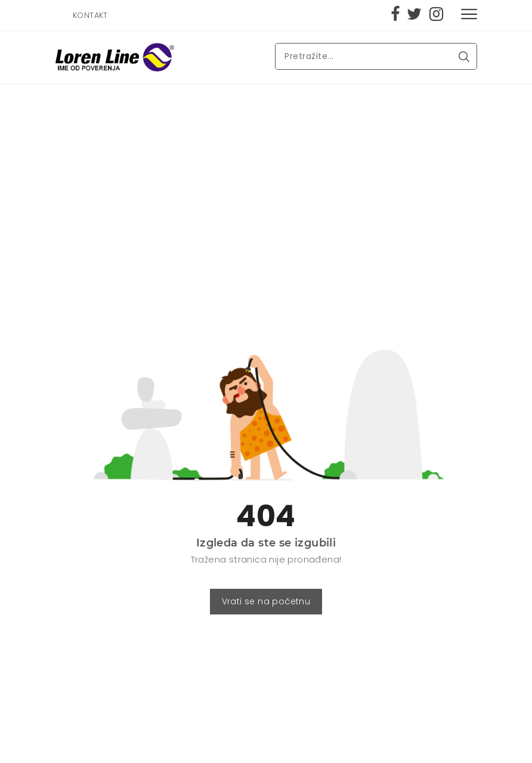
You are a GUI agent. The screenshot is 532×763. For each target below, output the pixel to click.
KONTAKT (90, 15)
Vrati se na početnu (266, 601)
